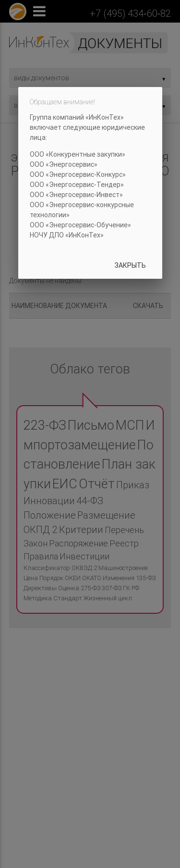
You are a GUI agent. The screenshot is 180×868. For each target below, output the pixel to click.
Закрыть (130, 265)
